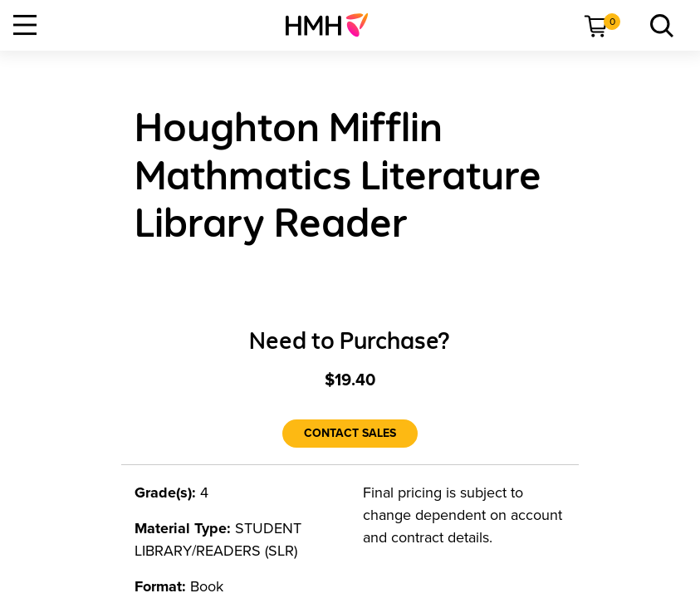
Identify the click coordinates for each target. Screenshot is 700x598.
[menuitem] (333, 25)
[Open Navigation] (25, 25)
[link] (333, 25)
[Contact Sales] (350, 434)
